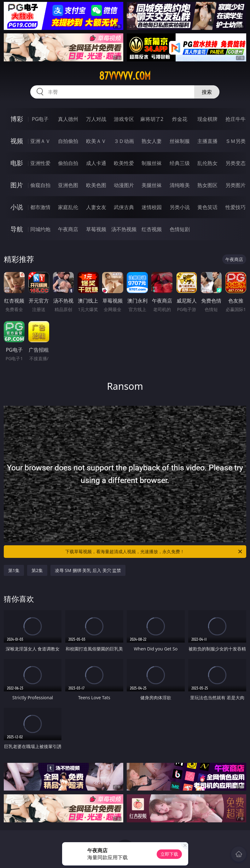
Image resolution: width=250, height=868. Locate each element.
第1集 (14, 570)
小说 (17, 207)
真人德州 (68, 119)
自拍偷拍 (68, 141)
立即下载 (169, 854)
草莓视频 (96, 229)
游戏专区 (124, 119)
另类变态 (235, 163)
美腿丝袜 (152, 185)
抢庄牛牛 (235, 119)
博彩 (17, 119)
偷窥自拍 (40, 185)
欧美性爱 (124, 163)
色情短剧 (180, 229)
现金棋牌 (207, 119)
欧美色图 (96, 185)
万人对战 (96, 119)
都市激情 (40, 207)
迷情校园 (152, 207)
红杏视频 (152, 229)
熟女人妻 (152, 141)
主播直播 (207, 141)
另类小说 (180, 207)
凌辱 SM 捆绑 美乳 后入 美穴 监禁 (88, 570)
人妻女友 (96, 207)
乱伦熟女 (207, 163)
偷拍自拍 (68, 163)
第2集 (37, 570)
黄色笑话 (207, 207)
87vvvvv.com (125, 76)
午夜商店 (68, 229)
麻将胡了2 (152, 119)
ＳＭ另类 (235, 141)
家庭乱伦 (68, 207)
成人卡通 (96, 163)
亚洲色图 (68, 185)
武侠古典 (124, 207)
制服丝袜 (152, 163)
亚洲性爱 (40, 163)
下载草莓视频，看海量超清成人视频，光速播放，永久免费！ (154, 552)
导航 (17, 229)
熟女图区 (207, 185)
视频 (17, 141)
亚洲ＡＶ (40, 141)
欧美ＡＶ (96, 141)
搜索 (207, 92)
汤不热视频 (124, 229)
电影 (17, 163)
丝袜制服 (180, 141)
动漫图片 (124, 185)
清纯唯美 (180, 185)
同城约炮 (40, 229)
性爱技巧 (235, 207)
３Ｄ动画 (124, 141)
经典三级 (180, 163)
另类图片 (235, 185)
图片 (17, 185)
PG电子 (40, 119)
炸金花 (180, 119)
